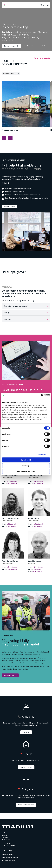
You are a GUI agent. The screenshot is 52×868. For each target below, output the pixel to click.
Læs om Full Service (9, 207)
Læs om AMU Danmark (10, 675)
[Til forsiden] (4, 5)
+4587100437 (12, 526)
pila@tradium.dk (38, 481)
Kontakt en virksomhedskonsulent (34, 46)
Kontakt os (26, 732)
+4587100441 (38, 526)
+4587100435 (12, 569)
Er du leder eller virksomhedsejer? (16, 306)
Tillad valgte (26, 466)
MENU (42, 5)
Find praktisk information (26, 805)
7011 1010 (13, 846)
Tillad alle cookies (26, 460)
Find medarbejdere (7, 854)
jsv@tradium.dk (12, 481)
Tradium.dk (5, 863)
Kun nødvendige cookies (26, 471)
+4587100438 (38, 483)
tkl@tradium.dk (38, 567)
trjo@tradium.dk (38, 524)
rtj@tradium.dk (11, 524)
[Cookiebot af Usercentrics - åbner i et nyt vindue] (41, 395)
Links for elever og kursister (10, 857)
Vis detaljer (42, 454)
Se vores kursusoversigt (11, 46)
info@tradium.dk (11, 844)
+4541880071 (38, 569)
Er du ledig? (8, 319)
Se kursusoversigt (42, 58)
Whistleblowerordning (8, 860)
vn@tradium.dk (12, 567)
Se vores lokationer (26, 767)
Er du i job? (7, 313)
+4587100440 (12, 483)
